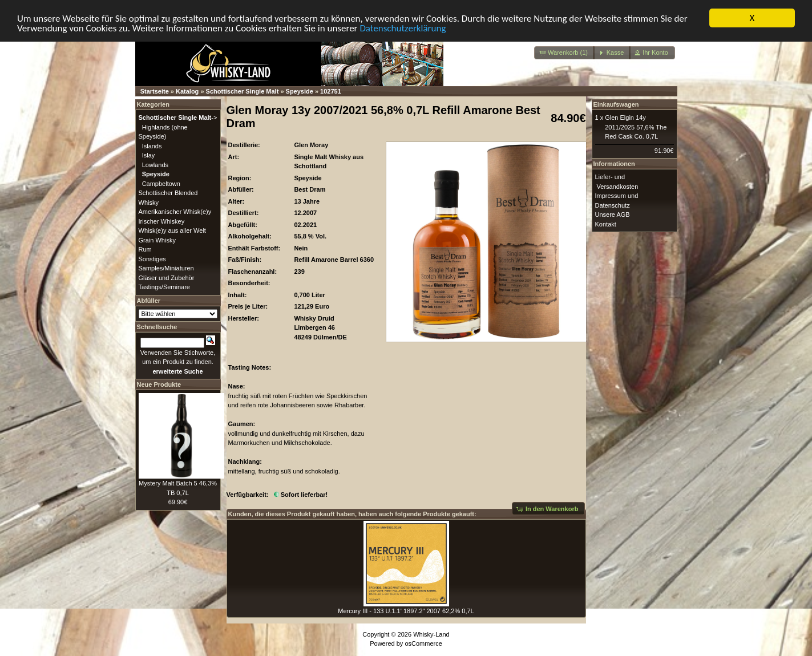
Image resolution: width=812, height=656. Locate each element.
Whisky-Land (431, 634)
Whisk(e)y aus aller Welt (172, 230)
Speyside (300, 91)
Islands (152, 145)
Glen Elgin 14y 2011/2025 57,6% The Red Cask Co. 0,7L (636, 126)
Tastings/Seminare (165, 286)
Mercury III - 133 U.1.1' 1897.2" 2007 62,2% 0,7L (406, 611)
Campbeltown (161, 183)
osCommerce (423, 643)
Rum (145, 249)
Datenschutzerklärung (403, 28)
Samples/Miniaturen (166, 268)
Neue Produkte (159, 384)
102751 (331, 91)
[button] (564, 52)
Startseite (155, 91)
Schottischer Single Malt (243, 91)
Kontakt (606, 224)
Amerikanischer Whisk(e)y (175, 211)
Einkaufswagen (616, 104)
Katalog (187, 91)
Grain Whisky (157, 240)
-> (178, 117)
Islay (149, 155)
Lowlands (155, 164)
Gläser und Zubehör (167, 277)
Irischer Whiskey (162, 221)
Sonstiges (152, 258)
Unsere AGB (613, 214)
